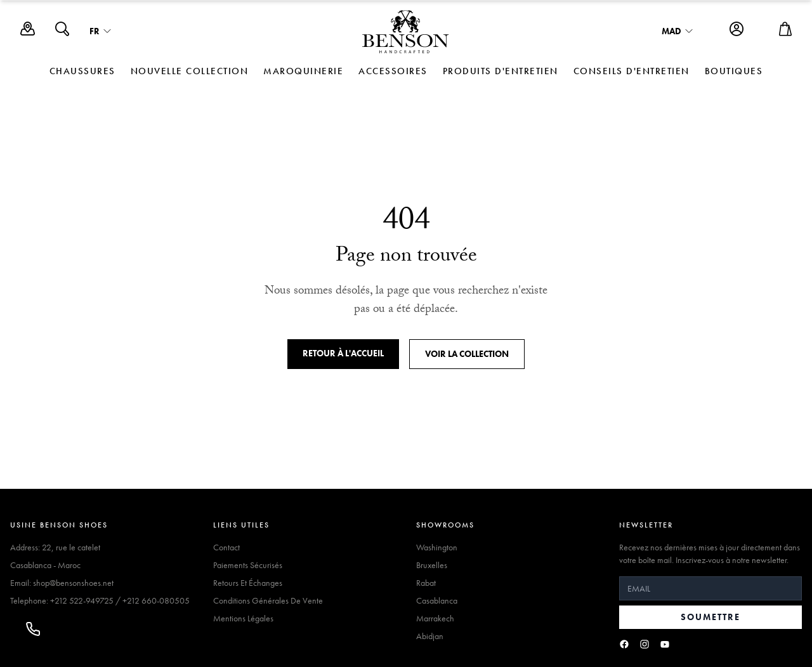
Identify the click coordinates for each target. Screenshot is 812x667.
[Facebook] (624, 644)
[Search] (62, 32)
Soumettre (710, 617)
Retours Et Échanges (248, 583)
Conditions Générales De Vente (268, 600)
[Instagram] (645, 644)
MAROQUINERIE (303, 71)
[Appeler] (33, 629)
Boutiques (734, 71)
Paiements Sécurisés (248, 565)
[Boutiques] (28, 32)
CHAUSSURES (82, 71)
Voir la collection (467, 354)
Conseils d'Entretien (632, 71)
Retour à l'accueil (343, 353)
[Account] (737, 32)
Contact (226, 547)
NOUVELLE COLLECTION (190, 71)
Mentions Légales (243, 618)
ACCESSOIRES (393, 71)
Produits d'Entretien (501, 71)
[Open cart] (785, 32)
